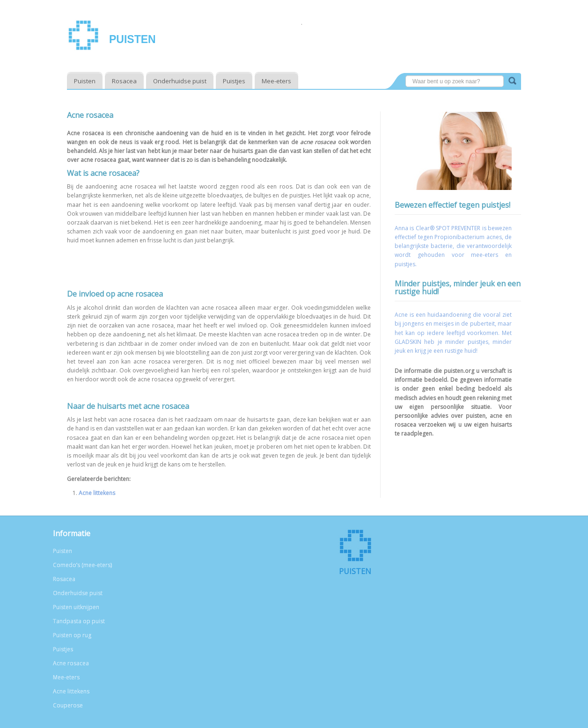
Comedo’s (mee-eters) (82, 565)
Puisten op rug (72, 635)
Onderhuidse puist (180, 81)
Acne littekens (97, 493)
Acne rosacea (71, 663)
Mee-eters (276, 81)
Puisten (132, 39)
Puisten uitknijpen (76, 607)
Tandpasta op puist (79, 621)
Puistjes (234, 81)
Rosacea (124, 81)
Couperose (68, 705)
